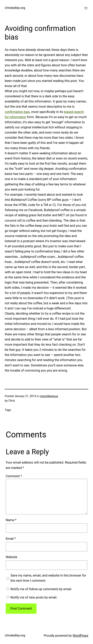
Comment (14, 476)
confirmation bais (17, 112)
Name (11, 520)
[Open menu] (86, 8)
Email (11, 539)
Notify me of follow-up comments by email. (41, 589)
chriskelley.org (15, 8)
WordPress (80, 636)
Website (11, 557)
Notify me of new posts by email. (34, 597)
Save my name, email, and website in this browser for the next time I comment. (48, 578)
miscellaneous (49, 396)
